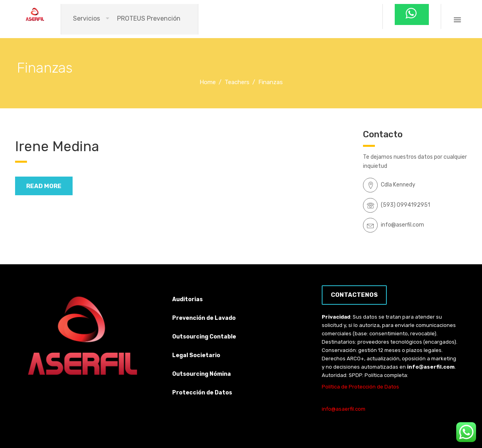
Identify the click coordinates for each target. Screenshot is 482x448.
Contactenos (354, 295)
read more (44, 186)
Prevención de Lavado (204, 318)
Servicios (86, 18)
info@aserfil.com (431, 367)
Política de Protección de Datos (360, 387)
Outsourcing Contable (204, 337)
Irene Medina (57, 146)
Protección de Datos (202, 393)
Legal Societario (196, 355)
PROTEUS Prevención (149, 18)
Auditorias (187, 299)
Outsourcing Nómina (202, 374)
